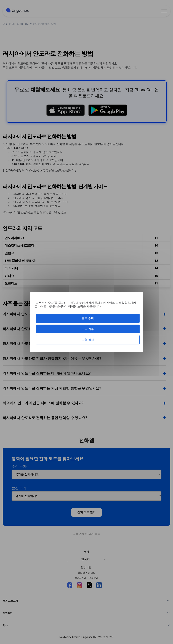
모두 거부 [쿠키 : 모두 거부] (88, 329)
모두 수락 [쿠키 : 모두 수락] (88, 318)
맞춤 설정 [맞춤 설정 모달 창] (88, 340)
